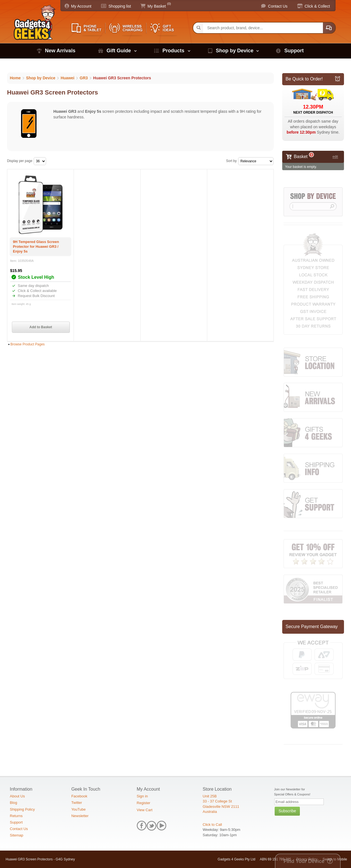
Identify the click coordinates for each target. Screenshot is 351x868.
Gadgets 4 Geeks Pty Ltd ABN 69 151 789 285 (254, 859)
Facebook (79, 796)
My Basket (157, 6)
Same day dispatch (33, 286)
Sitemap (17, 835)
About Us (17, 796)
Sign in (142, 796)
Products (173, 51)
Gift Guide (119, 51)
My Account (81, 6)
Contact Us (278, 6)
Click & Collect (317, 6)
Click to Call (212, 825)
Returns (16, 816)
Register (143, 803)
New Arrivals (60, 51)
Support (294, 51)
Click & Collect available (37, 291)
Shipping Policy (22, 809)
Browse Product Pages (28, 344)
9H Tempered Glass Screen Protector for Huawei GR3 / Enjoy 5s (36, 247)
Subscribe (287, 811)
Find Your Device (304, 861)
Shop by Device (234, 51)
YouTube (78, 809)
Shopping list (120, 6)
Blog (13, 803)
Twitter (77, 803)
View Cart (145, 810)
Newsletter (80, 816)
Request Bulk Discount (36, 296)
